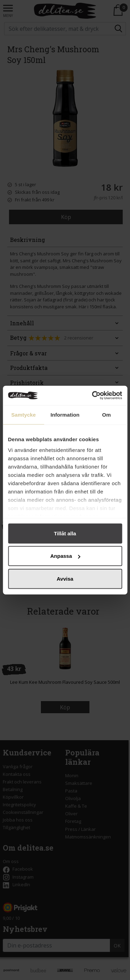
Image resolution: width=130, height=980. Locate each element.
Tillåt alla (65, 533)
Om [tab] (107, 414)
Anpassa (65, 556)
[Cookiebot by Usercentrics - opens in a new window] (93, 396)
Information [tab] (65, 414)
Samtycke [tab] (23, 414)
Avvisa (65, 578)
